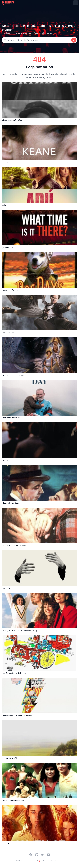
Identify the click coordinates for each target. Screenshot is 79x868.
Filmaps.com (25, 861)
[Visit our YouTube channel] (48, 855)
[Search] (37, 40)
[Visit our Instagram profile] (37, 855)
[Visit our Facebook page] (31, 855)
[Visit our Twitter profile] (43, 855)
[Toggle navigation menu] (76, 3)
